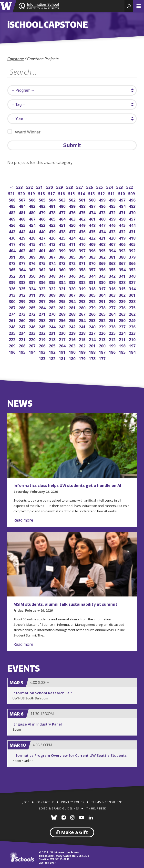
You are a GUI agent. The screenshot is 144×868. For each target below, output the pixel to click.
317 (103, 288)
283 (53, 307)
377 (23, 263)
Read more (23, 520)
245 (43, 326)
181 (63, 358)
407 (113, 244)
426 (53, 237)
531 (40, 187)
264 (113, 314)
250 (123, 320)
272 (33, 314)
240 (93, 326)
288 (133, 301)
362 (43, 269)
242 (73, 326)
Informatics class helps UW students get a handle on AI (67, 485)
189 (83, 352)
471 (123, 212)
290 (113, 301)
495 (13, 206)
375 (43, 263)
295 (63, 301)
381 (113, 257)
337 (33, 282)
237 (123, 326)
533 (20, 187)
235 (13, 333)
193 (43, 352)
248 (13, 326)
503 (63, 199)
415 (33, 244)
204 (63, 345)
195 (23, 352)
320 (73, 288)
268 (73, 314)
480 (33, 212)
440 (43, 231)
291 (103, 301)
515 (72, 193)
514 (82, 193)
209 (13, 345)
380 (123, 257)
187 (103, 352)
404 (13, 250)
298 (33, 301)
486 (103, 206)
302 (123, 295)
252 (103, 320)
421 (103, 237)
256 (63, 320)
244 (53, 326)
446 (113, 225)
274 (13, 314)
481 (23, 212)
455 (23, 225)
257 (53, 320)
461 (93, 218)
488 (83, 206)
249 (133, 320)
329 (113, 282)
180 (73, 358)
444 (133, 225)
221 (23, 339)
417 (13, 244)
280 (83, 307)
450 (73, 225)
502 (73, 199)
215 (83, 339)
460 (103, 218)
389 (33, 257)
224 (123, 333)
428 (33, 237)
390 (23, 257)
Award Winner (24, 132)
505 (43, 199)
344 (93, 276)
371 (83, 263)
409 (93, 244)
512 (102, 193)
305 (93, 295)
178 (93, 358)
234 (23, 333)
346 (73, 276)
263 (123, 314)
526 (90, 187)
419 (123, 237)
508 (13, 199)
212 (113, 339)
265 (103, 314)
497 (123, 199)
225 (113, 333)
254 (83, 320)
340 (133, 276)
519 (32, 193)
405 (133, 244)
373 (63, 263)
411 (73, 244)
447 (103, 225)
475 (83, 212)
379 (133, 257)
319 (83, 288)
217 (63, 339)
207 (33, 345)
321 (63, 288)
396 (93, 250)
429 (23, 237)
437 (73, 231)
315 (123, 288)
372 (73, 263)
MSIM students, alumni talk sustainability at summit (65, 604)
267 (83, 314)
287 (13, 307)
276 (123, 307)
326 (13, 288)
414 (43, 244)
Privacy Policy (73, 802)
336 (43, 282)
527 (80, 187)
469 (13, 218)
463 (73, 218)
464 (63, 218)
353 (133, 269)
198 (123, 345)
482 (13, 212)
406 (123, 244)
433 (113, 231)
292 (93, 301)
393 (123, 250)
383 (93, 257)
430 (13, 237)
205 (53, 345)
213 (103, 339)
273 (23, 314)
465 (53, 218)
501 (83, 199)
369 (103, 263)
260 (23, 320)
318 (93, 288)
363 (33, 269)
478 (53, 212)
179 (83, 358)
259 (33, 320)
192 (53, 352)
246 (33, 326)
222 (13, 339)
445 (123, 225)
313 (13, 295)
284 (43, 307)
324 (33, 288)
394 (113, 250)
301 (133, 295)
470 (133, 212)
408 (103, 244)
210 (133, 339)
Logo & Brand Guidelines (59, 808)
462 (83, 218)
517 (52, 193)
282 (63, 307)
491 (53, 206)
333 (73, 282)
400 (53, 250)
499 (103, 199)
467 (33, 218)
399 (63, 250)
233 (33, 333)
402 (33, 250)
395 (103, 250)
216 (73, 339)
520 (22, 193)
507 (23, 199)
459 (113, 218)
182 (53, 358)
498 (113, 199)
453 (43, 225)
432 (123, 231)
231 (53, 333)
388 (43, 257)
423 (83, 237)
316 (113, 288)
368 (113, 263)
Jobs (26, 802)
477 (63, 212)
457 (133, 218)
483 (133, 206)
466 (43, 218)
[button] (129, 6)
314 (133, 288)
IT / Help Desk (96, 808)
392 (133, 250)
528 (70, 187)
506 (33, 199)
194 (33, 352)
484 (123, 206)
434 (103, 231)
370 (93, 263)
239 (103, 326)
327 (133, 282)
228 (83, 333)
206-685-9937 (47, 863)
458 (123, 218)
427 (43, 237)
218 (53, 339)
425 (63, 237)
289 (123, 301)
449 (83, 225)
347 (63, 276)
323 (43, 288)
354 (123, 269)
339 (13, 282)
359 (73, 269)
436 (83, 231)
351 (23, 276)
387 (53, 257)
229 (73, 333)
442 (23, 231)
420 (113, 237)
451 (63, 225)
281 (73, 307)
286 (23, 307)
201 (93, 345)
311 (33, 295)
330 (103, 282)
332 (83, 282)
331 (93, 282)
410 (83, 244)
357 (93, 269)
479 (43, 212)
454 (33, 225)
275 (133, 307)
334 (63, 282)
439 (53, 231)
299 (23, 301)
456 (13, 225)
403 (23, 250)
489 (73, 206)
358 (83, 269)
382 (103, 257)
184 (133, 352)
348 (53, 276)
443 (13, 231)
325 (23, 288)
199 (113, 345)
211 (123, 339)
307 (73, 295)
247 (23, 326)
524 (110, 187)
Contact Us (45, 802)
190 (73, 352)
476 (73, 212)
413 (53, 244)
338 (23, 282)
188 (93, 352)
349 (43, 276)
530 (50, 187)
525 (100, 187)
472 (113, 212)
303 (113, 295)
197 (133, 345)
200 (103, 345)
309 (53, 295)
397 (83, 250)
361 (53, 269)
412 (63, 244)
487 (93, 206)
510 (122, 193)
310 (43, 295)
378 (13, 263)
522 (130, 187)
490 (63, 206)
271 (43, 314)
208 (23, 345)
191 (63, 352)
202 (83, 345)
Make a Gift (72, 832)
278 (103, 307)
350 (33, 276)
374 (53, 263)
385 (73, 257)
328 (123, 282)
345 (83, 276)
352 (13, 276)
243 (63, 326)
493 (33, 206)
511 (112, 193)
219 (43, 339)
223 (133, 333)
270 (53, 314)
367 (123, 263)
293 (83, 301)
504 (53, 199)
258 (43, 320)
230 (63, 333)
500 (93, 199)
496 (133, 199)
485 (113, 206)
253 (93, 320)
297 (43, 301)
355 (113, 269)
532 (30, 187)
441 (33, 231)
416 (23, 244)
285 (33, 307)
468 (23, 218)
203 (73, 345)
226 (103, 333)
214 (93, 339)
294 (73, 301)
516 (62, 193)
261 (13, 320)
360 (63, 269)
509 (132, 193)
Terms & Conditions (107, 802)
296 (53, 301)
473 (103, 212)
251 (113, 320)
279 (93, 307)
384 (83, 257)
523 (120, 187)
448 (93, 225)
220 (33, 339)
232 (43, 333)
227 (93, 333)
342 (113, 276)
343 (103, 276)
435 (93, 231)
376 (33, 263)
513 (92, 193)
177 (103, 358)
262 (133, 314)
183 (43, 358)
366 (133, 263)
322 (53, 288)
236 (133, 326)
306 (83, 295)
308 (63, 295)
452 (53, 225)
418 (133, 237)
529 (60, 187)
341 (123, 276)
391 (13, 257)
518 (42, 193)
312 (23, 295)
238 (113, 326)
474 (93, 212)
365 (13, 269)
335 (53, 282)
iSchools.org (22, 857)
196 (13, 352)
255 (73, 320)
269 (63, 314)
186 (113, 352)
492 (43, 206)
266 (93, 314)
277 (113, 307)
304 (103, 295)
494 (23, 206)
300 (13, 301)
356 (103, 269)
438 (63, 231)
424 (73, 237)
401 (43, 250)
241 (83, 326)
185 (123, 352)
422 (93, 237)
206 (43, 345)
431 (133, 231)
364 (23, 269)
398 (73, 250)
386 (63, 257)
